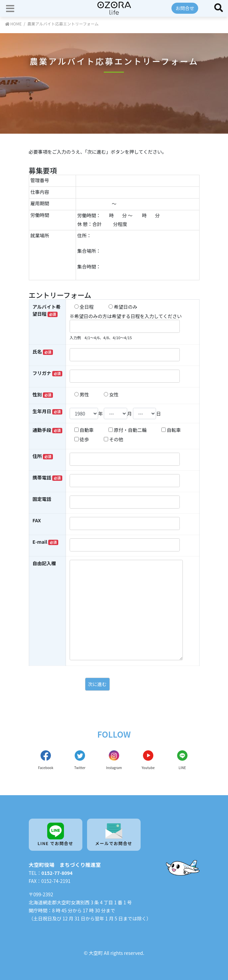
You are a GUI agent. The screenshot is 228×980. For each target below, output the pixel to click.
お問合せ (185, 8)
